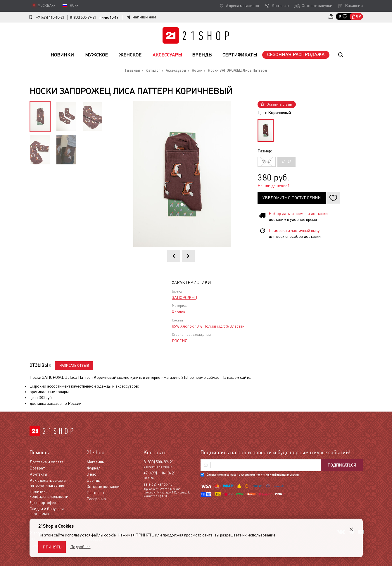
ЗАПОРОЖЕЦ (184, 297)
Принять (52, 547)
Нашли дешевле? (273, 186)
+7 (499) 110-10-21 (50, 18)
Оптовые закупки (317, 6)
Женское (130, 55)
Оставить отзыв (279, 104)
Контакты (280, 6)
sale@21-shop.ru (158, 484)
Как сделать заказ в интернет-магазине (48, 483)
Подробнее (80, 547)
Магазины (96, 462)
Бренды (202, 55)
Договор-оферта (45, 503)
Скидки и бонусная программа (47, 511)
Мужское (96, 55)
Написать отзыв (74, 366)
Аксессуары (167, 55)
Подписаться (342, 465)
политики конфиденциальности (277, 475)
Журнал (94, 468)
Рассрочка (96, 499)
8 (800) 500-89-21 (83, 18)
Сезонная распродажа (296, 55)
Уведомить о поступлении (292, 198)
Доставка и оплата (46, 462)
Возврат (37, 468)
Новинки (62, 55)
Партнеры (95, 493)
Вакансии (354, 6)
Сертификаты (240, 55)
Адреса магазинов (242, 6)
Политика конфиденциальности (49, 494)
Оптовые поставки (103, 486)
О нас (91, 474)
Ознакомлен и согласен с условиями (253, 475)
